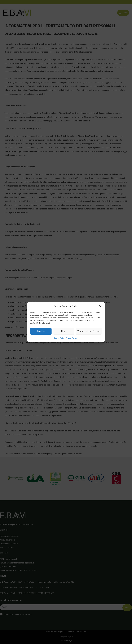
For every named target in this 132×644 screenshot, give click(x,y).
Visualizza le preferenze (89, 331)
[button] (100, 306)
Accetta (41, 331)
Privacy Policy (71, 338)
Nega (64, 331)
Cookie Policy (59, 338)
